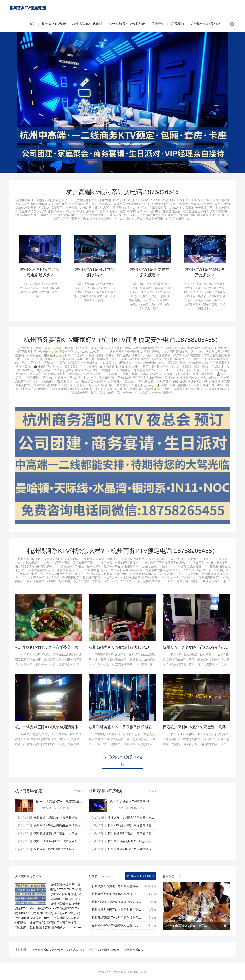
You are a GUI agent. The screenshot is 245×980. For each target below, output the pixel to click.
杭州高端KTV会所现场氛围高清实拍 (57, 828)
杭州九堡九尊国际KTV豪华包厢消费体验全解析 (54, 730)
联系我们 (177, 25)
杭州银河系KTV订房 (135, 975)
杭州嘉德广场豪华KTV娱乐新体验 (56, 820)
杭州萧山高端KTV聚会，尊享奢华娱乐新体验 (187, 928)
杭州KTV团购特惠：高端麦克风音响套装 (134, 828)
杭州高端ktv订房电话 (87, 25)
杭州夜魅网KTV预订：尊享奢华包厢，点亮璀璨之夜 (141, 836)
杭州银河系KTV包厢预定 (127, 25)
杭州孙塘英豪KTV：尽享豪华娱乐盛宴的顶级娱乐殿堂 (133, 730)
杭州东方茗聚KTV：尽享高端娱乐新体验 (59, 804)
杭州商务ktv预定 (54, 25)
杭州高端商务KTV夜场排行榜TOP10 (119, 650)
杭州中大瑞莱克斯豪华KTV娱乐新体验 (132, 844)
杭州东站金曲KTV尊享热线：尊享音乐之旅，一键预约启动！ (133, 804)
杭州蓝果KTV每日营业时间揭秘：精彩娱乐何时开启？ (69, 852)
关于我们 (158, 25)
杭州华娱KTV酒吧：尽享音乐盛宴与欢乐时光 (52, 650)
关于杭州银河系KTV (205, 25)
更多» (79, 794)
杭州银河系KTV (134, 952)
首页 (32, 25)
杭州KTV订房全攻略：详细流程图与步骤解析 (200, 650)
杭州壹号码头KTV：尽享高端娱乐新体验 (134, 852)
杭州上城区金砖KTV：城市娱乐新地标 (58, 844)
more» (78, 930)
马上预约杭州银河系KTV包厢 (122, 763)
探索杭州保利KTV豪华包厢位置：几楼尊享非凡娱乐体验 (117, 928)
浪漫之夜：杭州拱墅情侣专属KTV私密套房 (135, 820)
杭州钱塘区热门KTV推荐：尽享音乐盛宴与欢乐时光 (67, 836)
